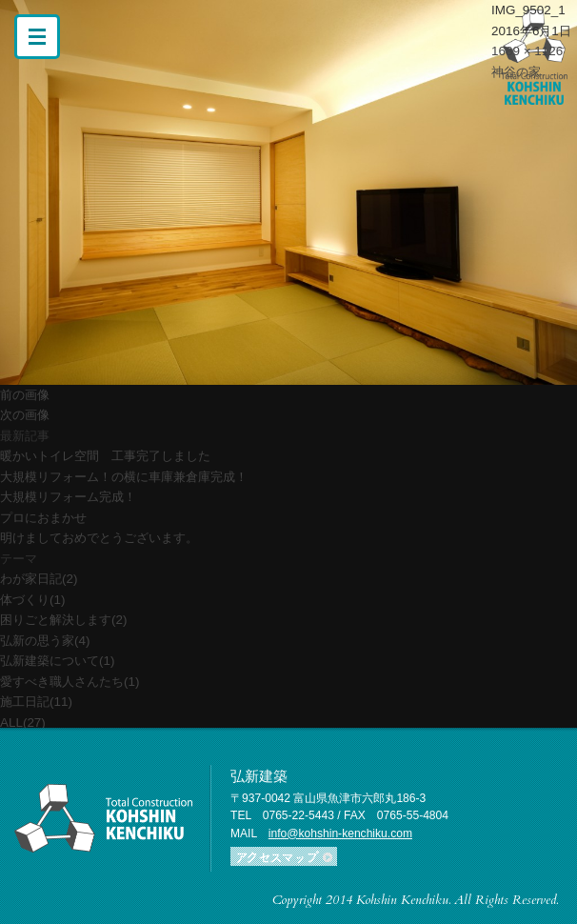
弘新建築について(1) (57, 661)
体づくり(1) (32, 600)
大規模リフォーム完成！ (68, 497)
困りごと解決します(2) (63, 620)
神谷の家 (516, 72)
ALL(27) (23, 723)
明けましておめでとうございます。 (99, 538)
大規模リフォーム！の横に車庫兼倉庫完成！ (124, 477)
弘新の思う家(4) (45, 641)
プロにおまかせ (43, 518)
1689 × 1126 (527, 51)
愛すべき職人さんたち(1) (70, 682)
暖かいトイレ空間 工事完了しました (105, 456)
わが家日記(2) (39, 579)
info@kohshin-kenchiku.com (340, 834)
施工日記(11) (36, 702)
